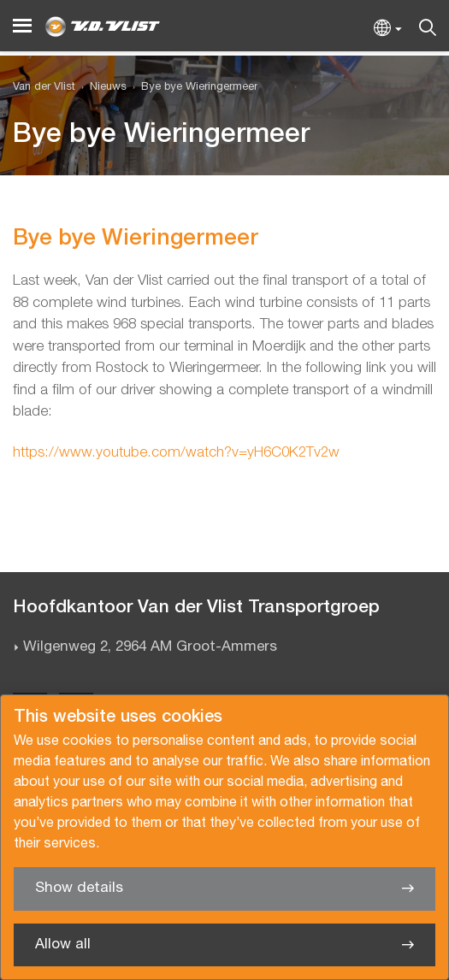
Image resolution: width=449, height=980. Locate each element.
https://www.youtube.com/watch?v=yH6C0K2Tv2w (176, 453)
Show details (79, 888)
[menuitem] (101, 88)
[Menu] (22, 26)
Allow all (63, 945)
